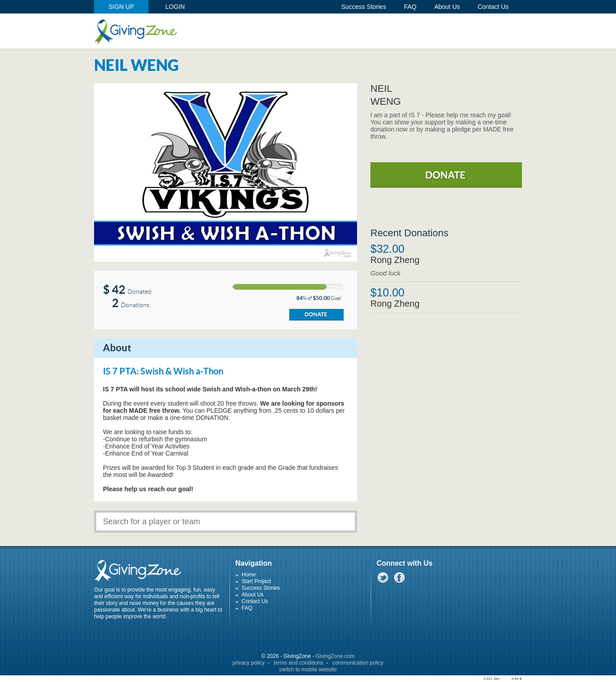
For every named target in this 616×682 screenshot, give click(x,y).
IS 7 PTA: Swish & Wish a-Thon (163, 372)
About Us (253, 595)
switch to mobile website (308, 670)
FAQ (247, 608)
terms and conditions (298, 663)
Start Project (256, 581)
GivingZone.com (335, 656)
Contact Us (255, 601)
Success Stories (261, 588)
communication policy (358, 663)
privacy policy (249, 663)
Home (249, 575)
